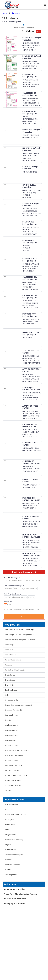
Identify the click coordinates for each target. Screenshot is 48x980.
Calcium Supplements (13, 660)
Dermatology (10, 680)
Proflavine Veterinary (13, 865)
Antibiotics (9, 650)
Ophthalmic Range (12, 745)
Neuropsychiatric (11, 735)
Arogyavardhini (11, 835)
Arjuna (8, 830)
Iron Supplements (12, 715)
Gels (7, 695)
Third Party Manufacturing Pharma (20, 894)
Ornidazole (9, 809)
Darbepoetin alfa (11, 804)
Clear (38, 31)
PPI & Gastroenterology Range (16, 775)
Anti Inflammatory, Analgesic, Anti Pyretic (20, 640)
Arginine (8, 845)
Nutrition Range (11, 740)
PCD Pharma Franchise (15, 889)
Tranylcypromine (11, 875)
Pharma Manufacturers (15, 899)
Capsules (9, 665)
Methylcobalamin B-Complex (16, 814)
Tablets (8, 790)
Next (24, 616)
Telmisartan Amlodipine (14, 855)
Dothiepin (9, 860)
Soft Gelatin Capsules (13, 785)
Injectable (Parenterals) (14, 710)
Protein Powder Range (13, 780)
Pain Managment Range (14, 765)
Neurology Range (12, 730)
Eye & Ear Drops (11, 690)
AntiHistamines (11, 655)
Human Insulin (10, 825)
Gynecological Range (13, 700)
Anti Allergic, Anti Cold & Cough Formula (20, 635)
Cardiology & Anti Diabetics (15, 670)
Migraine (8, 720)
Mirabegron (10, 820)
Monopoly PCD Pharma (15, 903)
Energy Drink (10, 685)
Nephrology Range (12, 725)
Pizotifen (8, 870)
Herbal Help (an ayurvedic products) (18, 705)
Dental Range (10, 675)
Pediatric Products (12, 770)
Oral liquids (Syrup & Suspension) (17, 750)
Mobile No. (8, 601)
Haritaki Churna (11, 850)
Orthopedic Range (12, 760)
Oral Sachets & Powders (14, 755)
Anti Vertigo (9, 645)
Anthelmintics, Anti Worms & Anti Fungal (20, 630)
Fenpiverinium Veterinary (14, 840)
